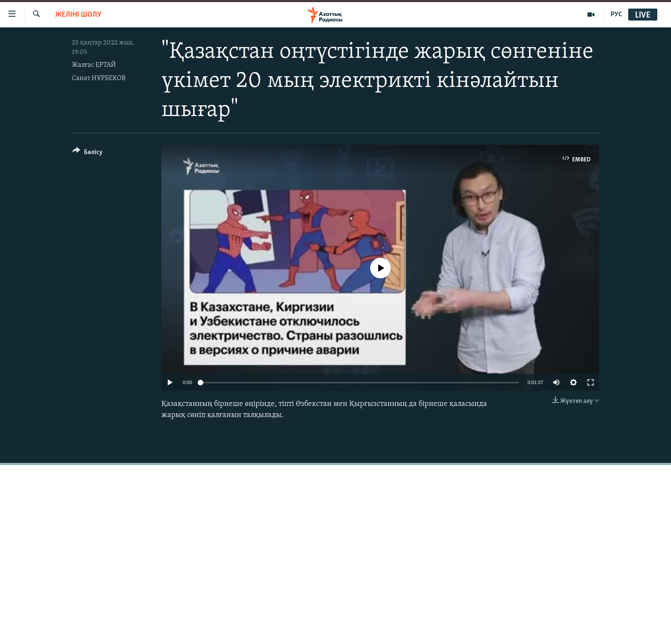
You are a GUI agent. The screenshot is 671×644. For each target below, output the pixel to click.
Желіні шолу (78, 15)
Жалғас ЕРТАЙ (94, 65)
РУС (616, 15)
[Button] (88, 154)
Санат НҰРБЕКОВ (99, 78)
